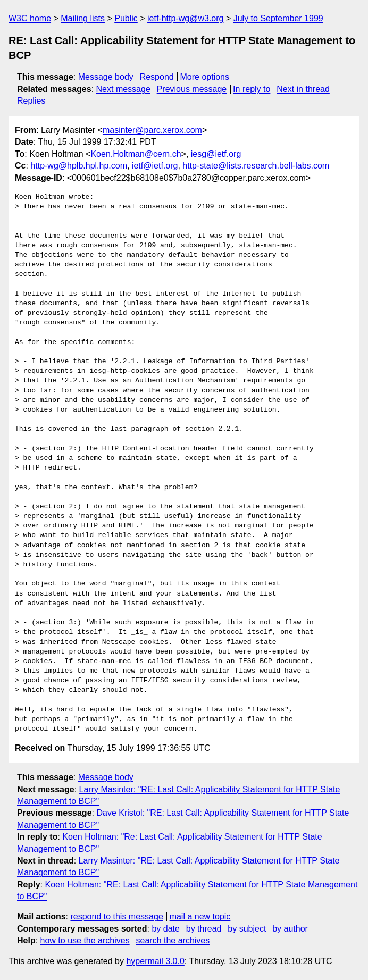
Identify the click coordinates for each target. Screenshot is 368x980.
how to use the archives (85, 940)
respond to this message (116, 916)
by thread (204, 929)
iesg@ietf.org (216, 154)
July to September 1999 (278, 18)
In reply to (252, 89)
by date (165, 929)
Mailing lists (83, 18)
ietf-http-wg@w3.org (185, 18)
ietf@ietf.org (155, 166)
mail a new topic (200, 916)
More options (205, 77)
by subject (247, 929)
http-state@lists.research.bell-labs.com (256, 166)
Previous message (192, 89)
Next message (123, 89)
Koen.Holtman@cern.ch (136, 154)
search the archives (173, 940)
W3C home (30, 18)
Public (126, 18)
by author (290, 929)
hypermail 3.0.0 (155, 961)
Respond (157, 77)
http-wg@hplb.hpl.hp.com (79, 166)
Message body (106, 77)
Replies (31, 101)
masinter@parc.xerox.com (152, 130)
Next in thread (303, 89)
